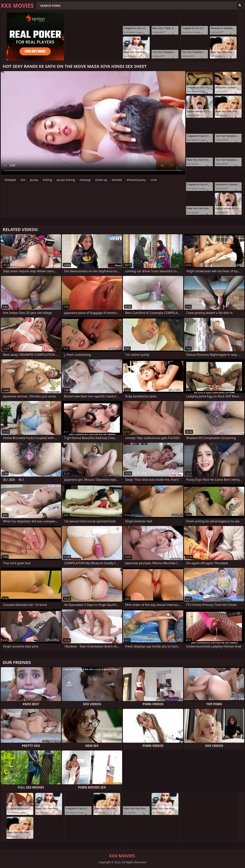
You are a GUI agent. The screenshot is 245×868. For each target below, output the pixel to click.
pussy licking (66, 180)
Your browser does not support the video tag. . (93, 123)
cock (154, 180)
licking (47, 180)
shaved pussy (136, 180)
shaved (117, 180)
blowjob (10, 180)
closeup (85, 180)
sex (23, 180)
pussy (34, 180)
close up (101, 180)
